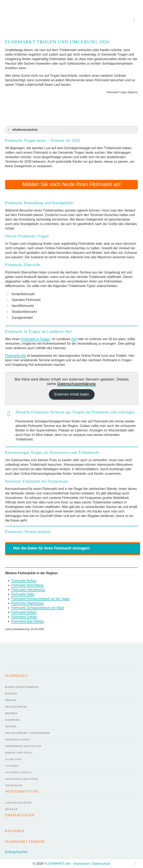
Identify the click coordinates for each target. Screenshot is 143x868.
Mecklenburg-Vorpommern (27, 733)
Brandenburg (16, 707)
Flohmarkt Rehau (24, 581)
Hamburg (13, 720)
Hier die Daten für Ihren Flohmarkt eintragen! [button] (49, 548)
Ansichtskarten (18, 803)
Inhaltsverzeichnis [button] (22, 130)
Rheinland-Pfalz (19, 753)
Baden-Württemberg (22, 687)
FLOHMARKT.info (57, 864)
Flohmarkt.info (15, 356)
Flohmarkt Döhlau (24, 617)
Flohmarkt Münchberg (27, 585)
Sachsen (12, 766)
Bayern (11, 694)
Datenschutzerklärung (76, 384)
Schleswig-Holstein (22, 779)
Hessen (11, 726)
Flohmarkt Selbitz (24, 612)
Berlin (11, 700)
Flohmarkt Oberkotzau (27, 603)
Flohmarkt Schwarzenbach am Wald (38, 608)
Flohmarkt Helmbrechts (28, 590)
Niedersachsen (17, 739)
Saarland (13, 759)
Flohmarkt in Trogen (35, 339)
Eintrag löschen (16, 852)
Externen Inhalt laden (72, 394)
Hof (74, 339)
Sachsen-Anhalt (18, 772)
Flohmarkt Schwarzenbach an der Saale (41, 599)
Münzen (11, 809)
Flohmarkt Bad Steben (28, 621)
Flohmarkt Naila (23, 594)
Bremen (11, 713)
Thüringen (14, 785)
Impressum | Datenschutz (92, 864)
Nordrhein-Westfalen (23, 746)
